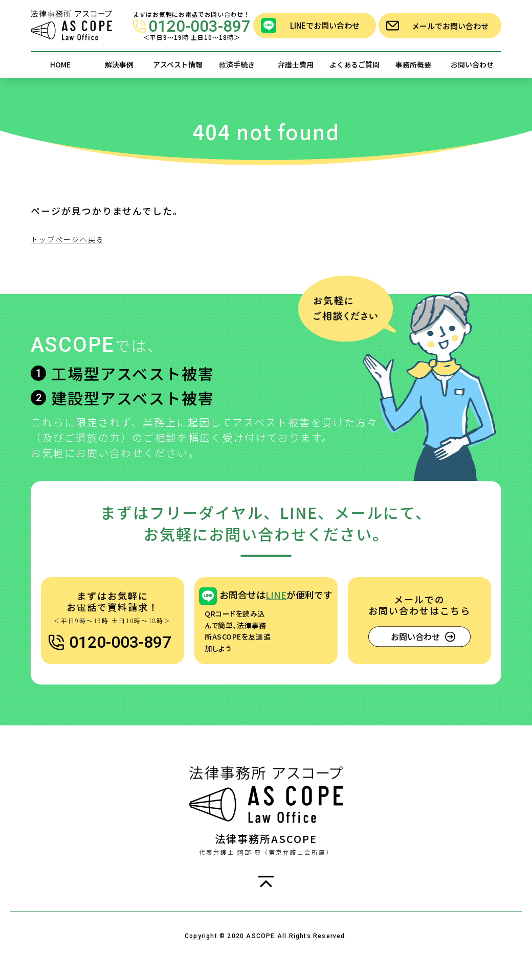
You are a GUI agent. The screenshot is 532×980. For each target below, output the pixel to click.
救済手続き (237, 64)
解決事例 (119, 64)
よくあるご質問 (354, 64)
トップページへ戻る (68, 239)
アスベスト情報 (178, 64)
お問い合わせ (472, 64)
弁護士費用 (296, 64)
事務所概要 (413, 64)
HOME (60, 64)
